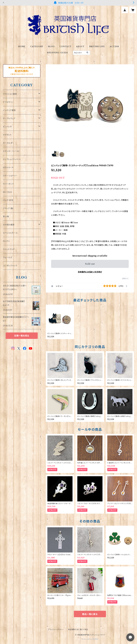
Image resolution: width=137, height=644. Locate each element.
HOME (22, 46)
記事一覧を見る (22, 336)
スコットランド (9, 249)
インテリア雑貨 (9, 110)
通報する (125, 279)
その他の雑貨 (9, 225)
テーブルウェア (9, 118)
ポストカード (8, 167)
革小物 (6, 217)
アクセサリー (8, 102)
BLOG (51, 46)
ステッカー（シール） (11, 151)
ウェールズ (7, 257)
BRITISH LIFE (97, 46)
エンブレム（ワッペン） (12, 159)
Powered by (90, 639)
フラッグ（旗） (8, 208)
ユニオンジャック (10, 266)
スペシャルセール (10, 233)
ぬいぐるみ (7, 192)
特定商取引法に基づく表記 (78, 629)
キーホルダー (9, 143)
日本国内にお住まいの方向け (90, 272)
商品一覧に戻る (90, 614)
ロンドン (6, 241)
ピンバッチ (7, 127)
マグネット (7, 135)
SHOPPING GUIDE (57, 53)
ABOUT (80, 46)
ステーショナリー (10, 176)
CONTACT (65, 46)
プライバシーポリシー (56, 629)
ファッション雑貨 (10, 94)
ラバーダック (8, 184)
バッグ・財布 (8, 200)
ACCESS (114, 46)
